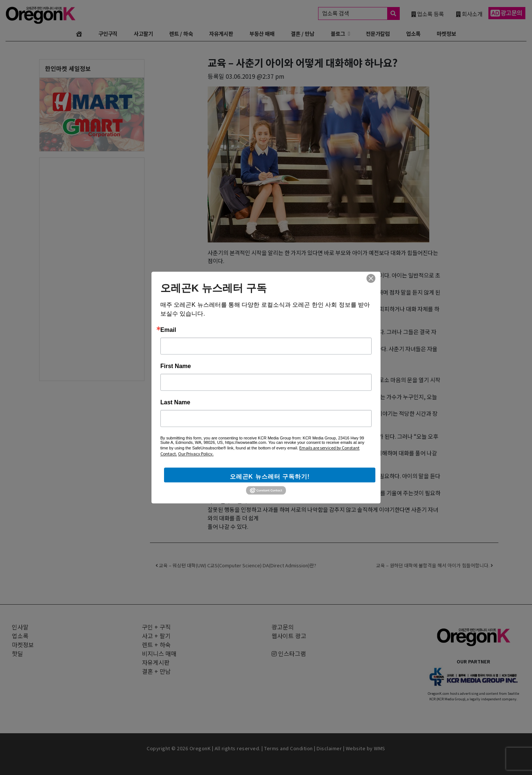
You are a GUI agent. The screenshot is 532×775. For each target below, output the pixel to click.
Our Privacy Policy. (196, 453)
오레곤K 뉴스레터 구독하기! (270, 477)
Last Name (175, 402)
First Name (176, 366)
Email (168, 330)
